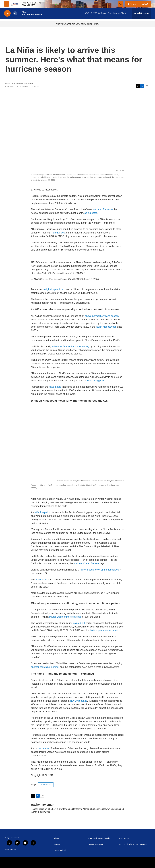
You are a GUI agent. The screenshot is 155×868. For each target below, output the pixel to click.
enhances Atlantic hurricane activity (70, 346)
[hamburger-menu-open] (7, 4)
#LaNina (92, 270)
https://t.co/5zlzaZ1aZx (43, 273)
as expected (91, 213)
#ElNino (70, 270)
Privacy (57, 844)
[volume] (15, 13)
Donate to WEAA (139, 4)
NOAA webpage (79, 701)
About (56, 838)
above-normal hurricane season (102, 316)
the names (44, 748)
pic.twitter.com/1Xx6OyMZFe (71, 273)
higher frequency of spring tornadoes (99, 570)
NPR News (46, 785)
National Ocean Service (86, 563)
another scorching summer (45, 667)
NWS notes (55, 387)
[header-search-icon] (121, 4)
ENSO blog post (95, 381)
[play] (7, 13)
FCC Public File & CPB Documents (134, 844)
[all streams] (141, 13)
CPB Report (124, 838)
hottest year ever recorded (104, 630)
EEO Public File (61, 850)
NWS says (41, 580)
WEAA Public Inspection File (98, 838)
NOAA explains (43, 512)
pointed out (79, 623)
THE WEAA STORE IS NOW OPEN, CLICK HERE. (77, 24)
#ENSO (35, 262)
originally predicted (54, 289)
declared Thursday (103, 209)
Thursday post (58, 233)
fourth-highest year (106, 327)
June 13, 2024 (91, 279)
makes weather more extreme (65, 617)
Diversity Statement (95, 844)
